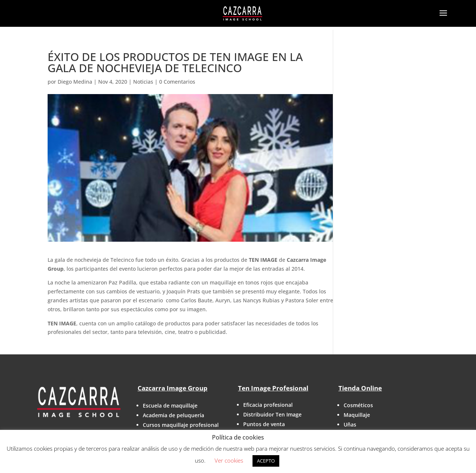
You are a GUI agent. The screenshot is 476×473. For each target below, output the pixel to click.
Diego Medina (75, 82)
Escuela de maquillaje (170, 406)
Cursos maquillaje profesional (181, 425)
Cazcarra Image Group (173, 388)
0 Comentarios (177, 82)
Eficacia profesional (268, 405)
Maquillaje (357, 415)
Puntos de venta (264, 424)
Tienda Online (360, 388)
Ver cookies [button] (229, 460)
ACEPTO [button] (266, 461)
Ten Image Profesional (273, 388)
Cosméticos (358, 405)
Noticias (143, 82)
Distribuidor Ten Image (272, 414)
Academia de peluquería (173, 415)
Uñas (350, 424)
